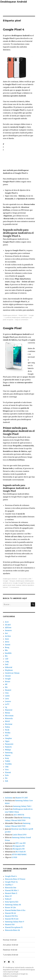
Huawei (8, 690)
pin (31, 317)
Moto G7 (8, 896)
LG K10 (14, 857)
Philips (8, 750)
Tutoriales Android (10, 955)
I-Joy (7, 693)
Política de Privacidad (10, 976)
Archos (8, 636)
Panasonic (9, 744)
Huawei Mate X (11, 893)
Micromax (9, 716)
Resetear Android (10, 950)
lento (32, 583)
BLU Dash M (21, 852)
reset (13, 585)
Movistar (9, 724)
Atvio (7, 642)
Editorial (9, 667)
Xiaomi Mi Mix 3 (12, 890)
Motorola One (11, 888)
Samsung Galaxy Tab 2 (22, 806)
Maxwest (9, 710)
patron (5, 585)
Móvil (7, 721)
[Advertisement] (19, 9)
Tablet (8, 761)
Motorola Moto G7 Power (15, 879)
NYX (7, 735)
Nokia (7, 727)
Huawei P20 (10, 925)
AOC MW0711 (19, 815)
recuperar (10, 320)
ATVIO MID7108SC (19, 854)
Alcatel (8, 625)
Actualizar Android (10, 945)
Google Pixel (12, 328)
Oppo (7, 741)
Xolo (7, 775)
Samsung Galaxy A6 (13, 905)
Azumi (8, 645)
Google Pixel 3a (11, 882)
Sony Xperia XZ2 (12, 902)
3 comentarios (14, 587)
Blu (6, 650)
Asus (7, 639)
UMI (7, 767)
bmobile (8, 653)
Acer (7, 622)
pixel (5, 320)
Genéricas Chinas (12, 673)
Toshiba (8, 764)
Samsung (9, 753)
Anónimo (9, 798)
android (9, 317)
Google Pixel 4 (14, 29)
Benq (7, 647)
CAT (7, 659)
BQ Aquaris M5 (19, 846)
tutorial (5, 587)
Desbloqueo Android (10, 315)
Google (31, 315)
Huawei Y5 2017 (22, 798)
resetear (19, 585)
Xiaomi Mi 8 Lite (12, 919)
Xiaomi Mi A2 (10, 913)
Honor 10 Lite (10, 907)
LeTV (7, 704)
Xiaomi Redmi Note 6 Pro (15, 910)
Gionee (8, 676)
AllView (8, 628)
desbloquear (16, 317)
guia (29, 583)
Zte (6, 778)
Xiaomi (8, 772)
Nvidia (8, 733)
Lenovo (8, 701)
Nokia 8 (8, 899)
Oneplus (8, 738)
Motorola (9, 718)
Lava (7, 699)
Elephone (9, 670)
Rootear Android (10, 940)
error (10, 583)
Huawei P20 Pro (11, 916)
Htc (6, 687)
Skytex (8, 755)
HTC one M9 (20, 843)
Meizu (7, 713)
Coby (7, 662)
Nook (7, 730)
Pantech (8, 747)
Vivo (7, 770)
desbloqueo (25, 317)
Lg (6, 707)
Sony (7, 758)
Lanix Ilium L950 (20, 835)
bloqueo (13, 581)
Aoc (6, 633)
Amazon (8, 630)
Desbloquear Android (14, 2)
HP (6, 684)
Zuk (7, 781)
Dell (7, 664)
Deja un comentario (22, 320)
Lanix (7, 696)
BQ (6, 656)
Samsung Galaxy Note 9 (14, 922)
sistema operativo (28, 585)
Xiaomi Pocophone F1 (14, 927)
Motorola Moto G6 (12, 930)
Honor (8, 682)
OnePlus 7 (9, 885)
